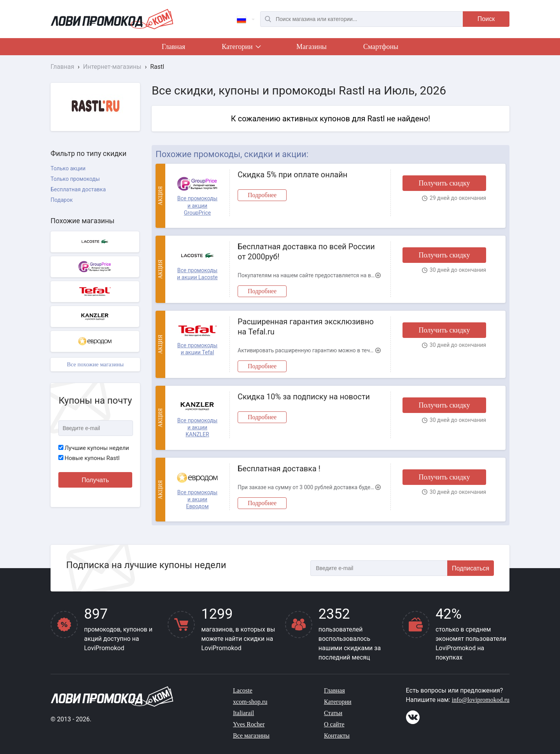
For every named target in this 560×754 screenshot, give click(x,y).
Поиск (486, 19)
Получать (95, 480)
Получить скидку (444, 183)
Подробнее (262, 195)
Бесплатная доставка (78, 189)
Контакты (337, 736)
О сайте (334, 724)
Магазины (311, 47)
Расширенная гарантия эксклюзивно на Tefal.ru (306, 327)
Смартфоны (381, 47)
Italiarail (243, 713)
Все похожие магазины (95, 364)
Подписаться (471, 568)
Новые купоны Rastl (89, 458)
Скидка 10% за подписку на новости (304, 397)
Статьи (333, 713)
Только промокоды (75, 179)
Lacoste (243, 690)
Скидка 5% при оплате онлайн (292, 175)
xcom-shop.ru (250, 702)
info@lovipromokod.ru (481, 700)
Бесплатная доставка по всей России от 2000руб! (306, 252)
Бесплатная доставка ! (279, 469)
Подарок (62, 200)
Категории (241, 48)
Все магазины (251, 736)
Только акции (68, 168)
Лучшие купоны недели (94, 448)
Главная (173, 47)
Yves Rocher (249, 724)
